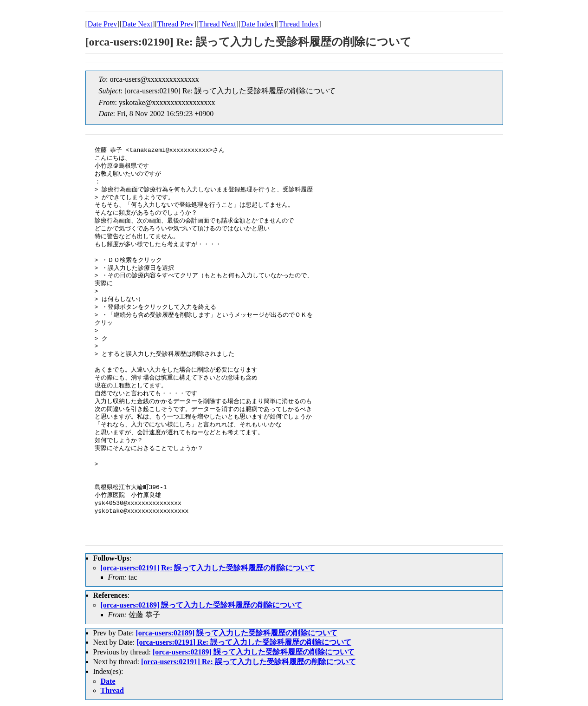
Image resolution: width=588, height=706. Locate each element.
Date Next (137, 24)
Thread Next (217, 24)
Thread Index (299, 24)
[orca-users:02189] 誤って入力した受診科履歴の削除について (202, 605)
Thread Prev (176, 24)
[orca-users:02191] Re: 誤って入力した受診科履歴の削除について (208, 568)
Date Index (257, 24)
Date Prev (103, 24)
